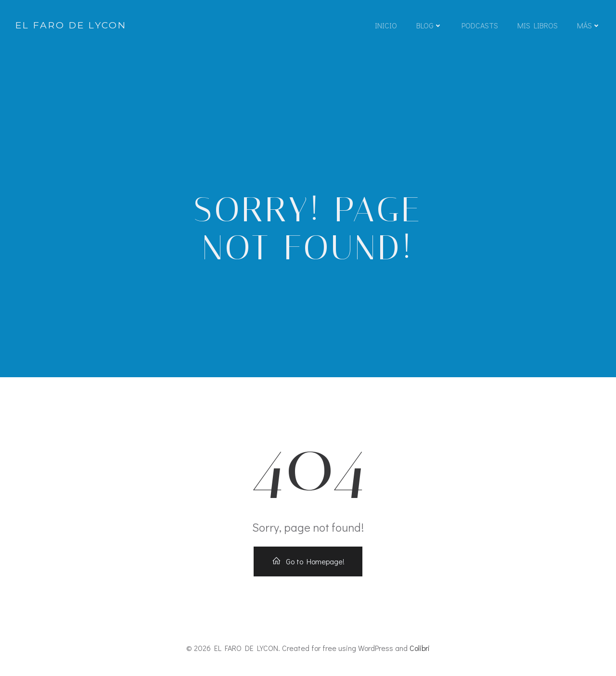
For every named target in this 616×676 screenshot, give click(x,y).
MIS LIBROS (538, 25)
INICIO (386, 25)
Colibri (420, 648)
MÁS (589, 25)
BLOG (429, 25)
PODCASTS (480, 25)
